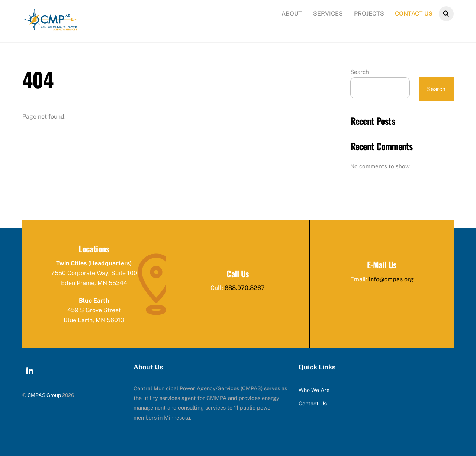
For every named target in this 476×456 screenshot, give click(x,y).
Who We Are (314, 390)
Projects (369, 14)
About (292, 14)
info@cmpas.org (391, 279)
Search (360, 72)
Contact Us (414, 14)
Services (328, 14)
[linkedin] (30, 370)
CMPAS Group (44, 395)
